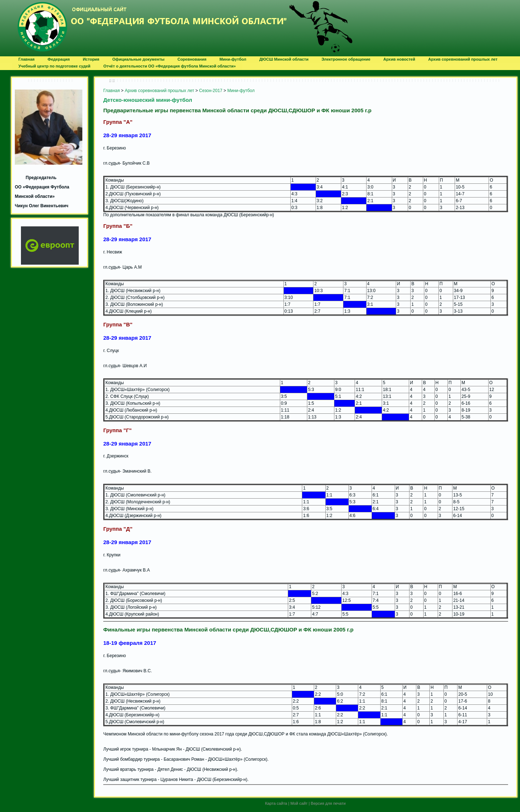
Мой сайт (299, 803)
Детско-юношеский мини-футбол (148, 100)
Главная (112, 91)
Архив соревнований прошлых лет (159, 91)
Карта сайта (276, 803)
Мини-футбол (241, 91)
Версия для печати (328, 803)
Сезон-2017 (211, 91)
